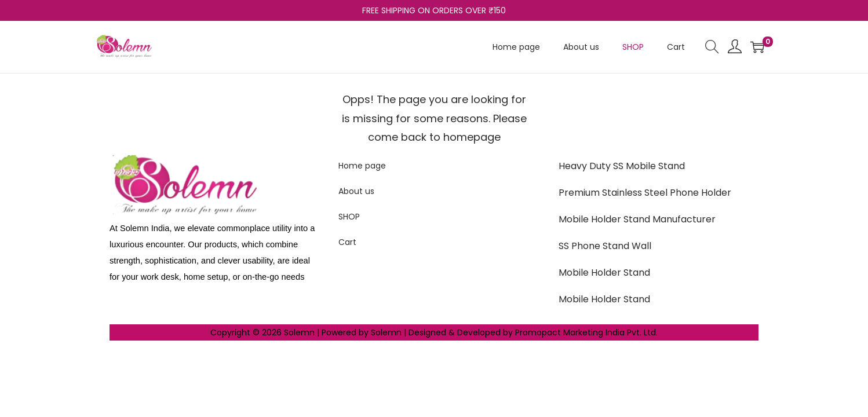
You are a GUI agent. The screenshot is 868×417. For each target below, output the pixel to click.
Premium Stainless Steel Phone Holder (645, 193)
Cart (347, 242)
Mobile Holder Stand (604, 272)
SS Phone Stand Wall (605, 246)
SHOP (349, 217)
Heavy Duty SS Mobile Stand (622, 166)
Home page (362, 166)
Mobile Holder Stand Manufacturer (637, 219)
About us (356, 191)
